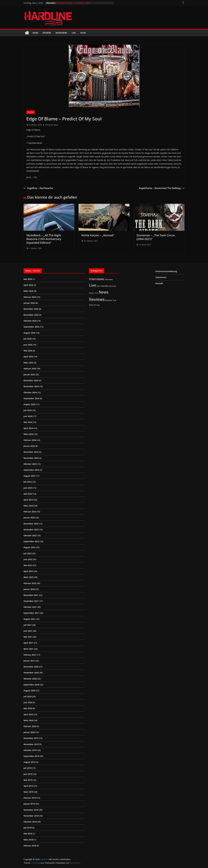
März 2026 (29, 291)
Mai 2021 (28, 637)
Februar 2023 (30, 512)
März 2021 (29, 649)
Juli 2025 (28, 339)
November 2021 (31, 601)
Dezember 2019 (31, 738)
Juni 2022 (28, 559)
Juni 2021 (28, 631)
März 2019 (29, 792)
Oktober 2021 (30, 607)
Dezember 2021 (31, 595)
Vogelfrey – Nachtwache (38, 188)
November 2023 (31, 458)
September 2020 (31, 685)
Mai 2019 (28, 780)
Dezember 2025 (31, 309)
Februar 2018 (30, 846)
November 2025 (31, 315)
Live (74, 33)
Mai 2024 (28, 422)
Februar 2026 (30, 297)
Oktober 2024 (30, 392)
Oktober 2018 (30, 822)
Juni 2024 (28, 416)
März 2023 (29, 506)
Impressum (161, 277)
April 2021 (28, 643)
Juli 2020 (28, 696)
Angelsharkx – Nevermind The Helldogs (162, 188)
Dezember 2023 (31, 452)
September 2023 (31, 470)
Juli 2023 (28, 482)
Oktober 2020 (30, 679)
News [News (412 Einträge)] (104, 292)
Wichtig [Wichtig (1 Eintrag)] (97, 305)
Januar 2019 (29, 804)
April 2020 (28, 714)
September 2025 (31, 327)
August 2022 (29, 547)
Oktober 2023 (30, 464)
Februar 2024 (30, 440)
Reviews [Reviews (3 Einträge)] (109, 300)
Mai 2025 (28, 351)
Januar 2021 (29, 661)
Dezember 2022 (31, 524)
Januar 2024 (29, 446)
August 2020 (29, 691)
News (35, 33)
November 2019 (31, 744)
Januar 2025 (29, 374)
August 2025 (29, 333)
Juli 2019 (28, 768)
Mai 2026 (28, 279)
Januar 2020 (29, 732)
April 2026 (28, 285)
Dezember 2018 (31, 810)
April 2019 (28, 786)
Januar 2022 (29, 589)
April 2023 (28, 500)
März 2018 (29, 840)
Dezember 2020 (31, 667)
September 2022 (31, 541)
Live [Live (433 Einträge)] (93, 285)
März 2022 (29, 577)
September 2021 (31, 613)
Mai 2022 (28, 565)
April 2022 (28, 571)
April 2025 (28, 357)
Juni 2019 (28, 774)
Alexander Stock (51, 125)
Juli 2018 (28, 828)
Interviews (61, 33)
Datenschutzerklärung (166, 271)
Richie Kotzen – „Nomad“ (98, 235)
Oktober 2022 (30, 535)
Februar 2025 (30, 369)
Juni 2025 (28, 345)
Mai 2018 (28, 834)
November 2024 (31, 386)
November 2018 (31, 816)
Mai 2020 (28, 708)
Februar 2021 (30, 655)
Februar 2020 (30, 726)
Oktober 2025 (30, 321)
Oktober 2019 (30, 750)
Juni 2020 (28, 702)
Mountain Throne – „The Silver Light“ (73, 3)
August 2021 (29, 619)
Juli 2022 (28, 553)
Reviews (47, 33)
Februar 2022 (30, 583)
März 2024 (29, 434)
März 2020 (29, 720)
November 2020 (31, 673)
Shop (83, 33)
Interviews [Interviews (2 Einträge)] (109, 279)
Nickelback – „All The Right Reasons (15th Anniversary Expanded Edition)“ (44, 239)
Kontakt (159, 283)
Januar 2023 (29, 518)
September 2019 (31, 756)
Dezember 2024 (31, 380)
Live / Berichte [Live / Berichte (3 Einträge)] (103, 286)
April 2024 (28, 428)
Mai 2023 (28, 494)
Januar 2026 (29, 303)
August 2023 (29, 476)
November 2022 (31, 530)
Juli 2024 (28, 410)
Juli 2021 (28, 625)
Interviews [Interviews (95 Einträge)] (97, 279)
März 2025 (29, 363)
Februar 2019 (30, 798)
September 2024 (31, 398)
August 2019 (29, 762)
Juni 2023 (28, 488)
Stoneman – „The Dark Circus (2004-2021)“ (156, 237)
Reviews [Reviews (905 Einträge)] (97, 299)
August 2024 (29, 404)
